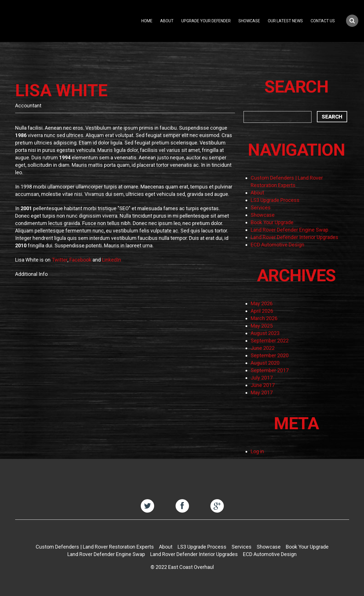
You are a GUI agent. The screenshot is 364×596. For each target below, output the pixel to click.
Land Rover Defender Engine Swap (289, 230)
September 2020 (270, 355)
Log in (257, 451)
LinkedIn (111, 260)
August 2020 (265, 363)
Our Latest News (285, 21)
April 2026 (262, 311)
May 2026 (262, 303)
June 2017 (263, 385)
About (167, 21)
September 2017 (270, 370)
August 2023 (265, 333)
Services (261, 207)
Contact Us (323, 21)
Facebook (80, 260)
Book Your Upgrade (272, 222)
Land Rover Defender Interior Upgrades (294, 237)
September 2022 (270, 341)
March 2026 (264, 318)
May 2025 (262, 326)
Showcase (249, 21)
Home (147, 21)
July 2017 (262, 378)
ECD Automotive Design (277, 245)
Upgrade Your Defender (206, 21)
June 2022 (263, 348)
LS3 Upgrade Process (275, 200)
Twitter (60, 260)
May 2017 (262, 393)
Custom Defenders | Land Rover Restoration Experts (95, 547)
